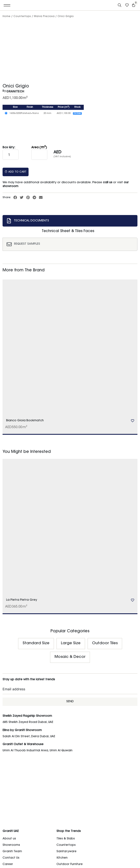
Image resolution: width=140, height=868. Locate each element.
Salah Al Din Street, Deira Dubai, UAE (29, 737)
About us (9, 839)
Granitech (15, 91)
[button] (7, 5)
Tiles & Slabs (66, 839)
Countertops (22, 16)
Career (8, 864)
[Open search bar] (120, 5)
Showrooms (11, 845)
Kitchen (62, 858)
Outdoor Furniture (70, 864)
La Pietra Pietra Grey (22, 600)
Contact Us (11, 858)
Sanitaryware (66, 852)
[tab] (70, 221)
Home (6, 16)
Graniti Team (12, 852)
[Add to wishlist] (133, 421)
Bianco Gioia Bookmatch (25, 421)
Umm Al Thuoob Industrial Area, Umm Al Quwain (38, 751)
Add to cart (16, 172)
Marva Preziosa (44, 16)
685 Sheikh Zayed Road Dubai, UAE (28, 722)
